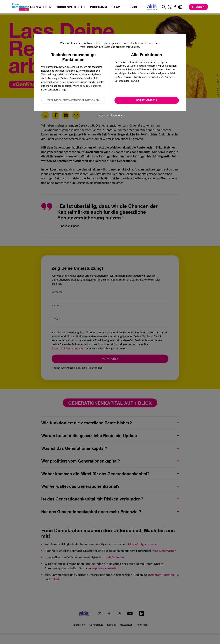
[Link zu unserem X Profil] (170, 7)
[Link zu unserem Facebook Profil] (175, 7)
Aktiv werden (41, 7)
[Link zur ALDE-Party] (152, 7)
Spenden (198, 7)
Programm (98, 7)
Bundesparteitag (71, 7)
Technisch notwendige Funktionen (73, 100)
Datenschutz (104, 115)
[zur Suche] (164, 7)
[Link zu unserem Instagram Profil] (180, 7)
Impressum (117, 115)
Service (132, 7)
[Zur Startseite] (21, 7)
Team (116, 7)
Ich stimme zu (147, 100)
